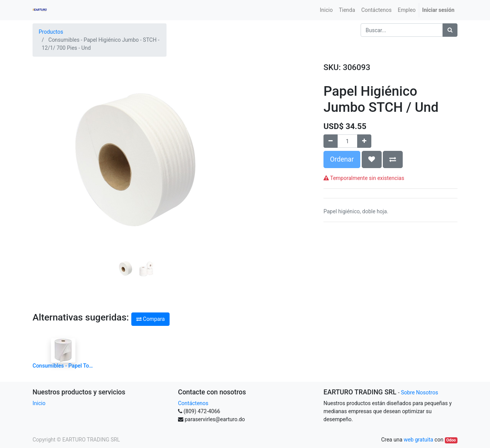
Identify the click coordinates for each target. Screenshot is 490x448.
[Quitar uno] (331, 141)
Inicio (39, 403)
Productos (51, 32)
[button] (48, 139)
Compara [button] (150, 319)
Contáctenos (193, 403)
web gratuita (418, 440)
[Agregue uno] (364, 141)
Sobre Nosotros (419, 392)
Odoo (451, 440)
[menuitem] (327, 10)
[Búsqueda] (450, 30)
